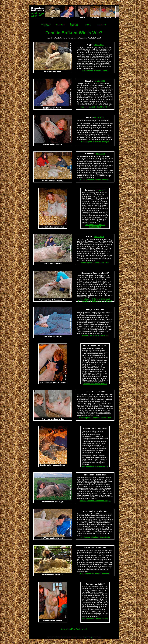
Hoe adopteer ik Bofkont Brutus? (95, 262)
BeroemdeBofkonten (74, 25)
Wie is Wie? (60, 25)
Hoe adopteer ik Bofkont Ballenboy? (95, 299)
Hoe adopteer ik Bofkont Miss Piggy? (95, 501)
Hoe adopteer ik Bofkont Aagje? (95, 70)
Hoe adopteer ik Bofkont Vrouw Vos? (95, 574)
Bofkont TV (102, 25)
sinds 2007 (99, 117)
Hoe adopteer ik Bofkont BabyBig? (95, 107)
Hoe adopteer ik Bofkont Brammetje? (95, 180)
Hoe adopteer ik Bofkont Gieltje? (95, 335)
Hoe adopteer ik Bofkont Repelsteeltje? (95, 537)
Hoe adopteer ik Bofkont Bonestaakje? (95, 226)
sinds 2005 (100, 81)
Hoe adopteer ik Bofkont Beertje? (95, 142)
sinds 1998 (99, 45)
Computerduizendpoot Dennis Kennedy (92, 637)
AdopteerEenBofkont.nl (74, 629)
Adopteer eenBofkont (46, 25)
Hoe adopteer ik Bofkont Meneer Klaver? (95, 301)
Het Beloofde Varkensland (71, 637)
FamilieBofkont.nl (94, 38)
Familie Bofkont (60, 637)
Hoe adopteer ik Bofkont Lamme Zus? (95, 418)
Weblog (88, 25)
